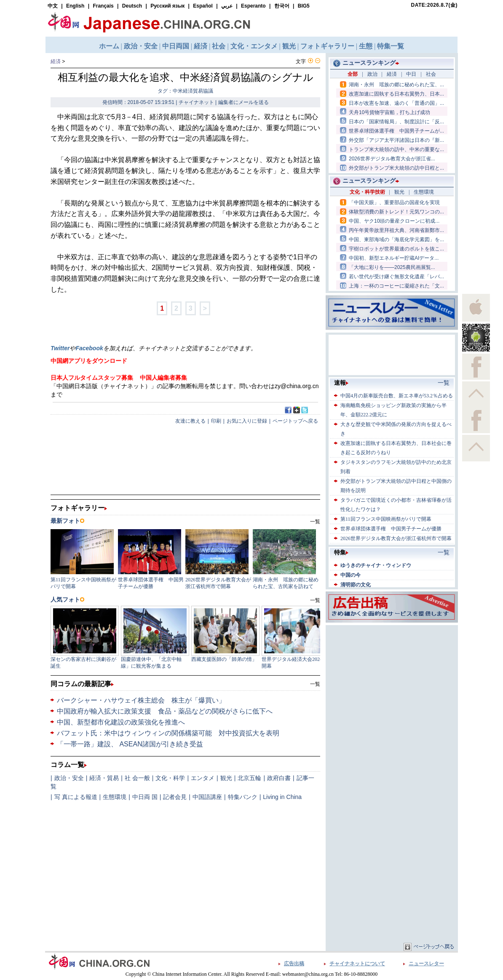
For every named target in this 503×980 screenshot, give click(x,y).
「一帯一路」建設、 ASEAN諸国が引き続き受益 (130, 744)
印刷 (216, 421)
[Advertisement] (392, 680)
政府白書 (279, 778)
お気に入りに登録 (247, 421)
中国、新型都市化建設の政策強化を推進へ (121, 722)
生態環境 (115, 797)
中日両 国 (145, 797)
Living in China (282, 797)
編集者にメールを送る (243, 102)
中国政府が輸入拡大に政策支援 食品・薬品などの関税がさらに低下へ (165, 711)
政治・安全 (69, 778)
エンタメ (203, 778)
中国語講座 (207, 797)
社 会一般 (137, 778)
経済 (56, 61)
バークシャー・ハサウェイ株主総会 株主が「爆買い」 (141, 700)
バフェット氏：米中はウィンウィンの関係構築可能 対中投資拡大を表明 (168, 733)
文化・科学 (170, 778)
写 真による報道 (76, 797)
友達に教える (190, 421)
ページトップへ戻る (295, 421)
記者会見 (175, 797)
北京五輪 (249, 778)
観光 (226, 778)
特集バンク (243, 797)
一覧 (315, 684)
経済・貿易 (104, 778)
